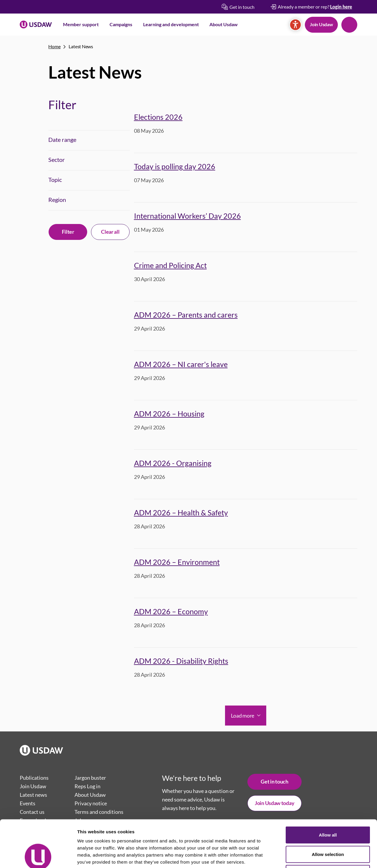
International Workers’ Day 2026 (187, 216)
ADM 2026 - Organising (173, 463)
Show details (309, 856)
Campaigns (121, 24)
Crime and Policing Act (170, 265)
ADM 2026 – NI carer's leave (181, 364)
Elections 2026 (158, 117)
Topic (55, 180)
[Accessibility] (295, 25)
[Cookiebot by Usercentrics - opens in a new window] (38, 857)
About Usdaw (224, 24)
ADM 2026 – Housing (169, 414)
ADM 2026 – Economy (171, 611)
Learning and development (171, 24)
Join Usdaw (321, 24)
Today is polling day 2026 (175, 166)
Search (349, 25)
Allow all (328, 791)
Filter (68, 232)
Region (57, 200)
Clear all (110, 232)
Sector (57, 160)
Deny (328, 829)
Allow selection (328, 810)
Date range (62, 140)
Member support (81, 24)
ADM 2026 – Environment (177, 562)
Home (54, 46)
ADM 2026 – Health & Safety (181, 512)
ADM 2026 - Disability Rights (181, 661)
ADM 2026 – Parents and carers (186, 315)
